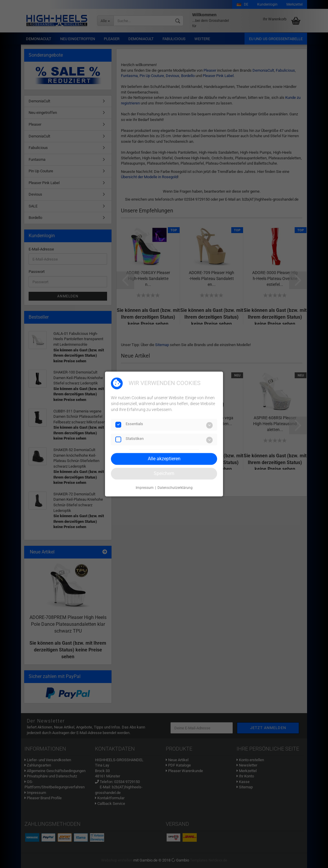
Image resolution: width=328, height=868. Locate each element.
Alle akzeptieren (164, 459)
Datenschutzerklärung (175, 488)
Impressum (145, 488)
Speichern (164, 473)
